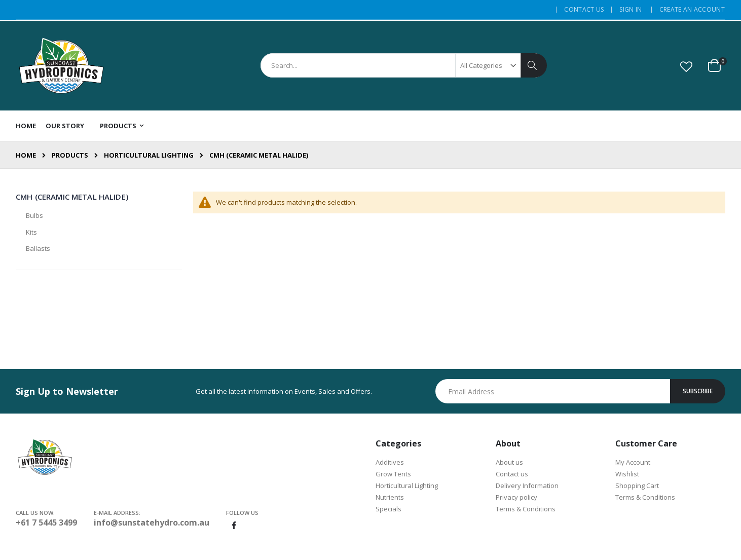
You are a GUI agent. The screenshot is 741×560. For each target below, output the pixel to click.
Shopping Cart (637, 486)
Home (26, 155)
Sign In (631, 10)
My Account (633, 462)
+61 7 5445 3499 (46, 522)
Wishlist (627, 474)
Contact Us (584, 10)
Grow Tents (393, 474)
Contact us (512, 474)
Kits (31, 232)
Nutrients (390, 497)
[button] (686, 66)
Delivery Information (527, 486)
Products (70, 155)
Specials (388, 509)
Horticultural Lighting (149, 155)
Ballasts (38, 248)
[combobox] (403, 65)
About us (509, 462)
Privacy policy (516, 497)
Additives (390, 462)
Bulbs (34, 215)
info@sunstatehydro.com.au (152, 522)
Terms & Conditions (526, 509)
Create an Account (692, 10)
